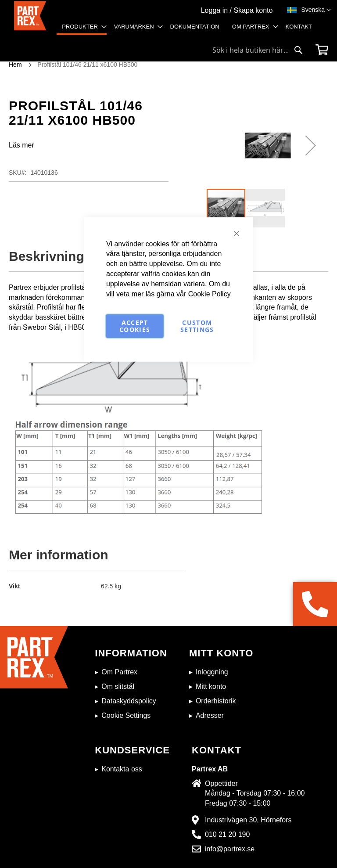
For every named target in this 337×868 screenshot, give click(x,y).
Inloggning (212, 672)
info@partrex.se (230, 849)
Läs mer (22, 145)
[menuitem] (82, 27)
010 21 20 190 (227, 834)
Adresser (210, 715)
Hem (15, 65)
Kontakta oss (122, 769)
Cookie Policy (210, 294)
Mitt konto (211, 686)
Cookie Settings (126, 715)
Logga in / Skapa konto (237, 10)
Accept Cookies (135, 326)
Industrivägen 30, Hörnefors (248, 820)
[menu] (190, 30)
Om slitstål (118, 686)
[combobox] (258, 50)
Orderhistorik (216, 701)
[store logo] (30, 21)
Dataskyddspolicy (129, 701)
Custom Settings (197, 326)
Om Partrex (119, 672)
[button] (316, 10)
